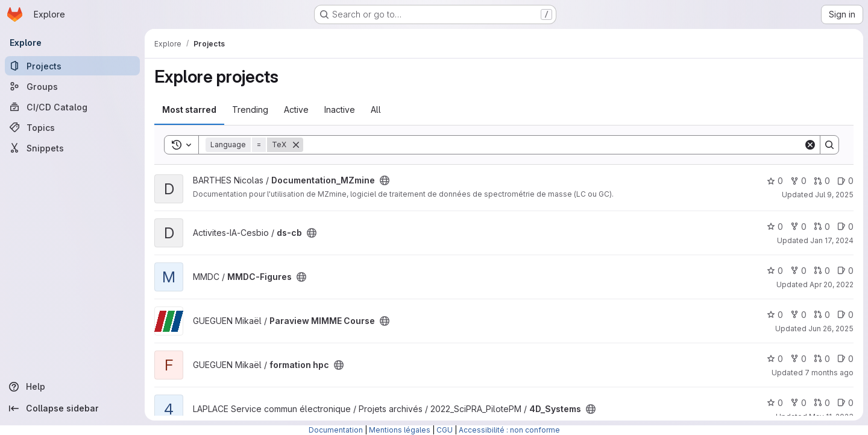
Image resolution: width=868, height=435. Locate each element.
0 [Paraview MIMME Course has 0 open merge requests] (822, 315)
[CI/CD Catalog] (72, 107)
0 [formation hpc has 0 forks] (798, 359)
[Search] (553, 145)
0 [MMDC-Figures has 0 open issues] (845, 271)
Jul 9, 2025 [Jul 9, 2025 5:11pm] (834, 195)
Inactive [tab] (340, 110)
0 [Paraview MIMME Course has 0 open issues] (845, 315)
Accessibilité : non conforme (509, 430)
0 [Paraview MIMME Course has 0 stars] (775, 315)
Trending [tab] (250, 110)
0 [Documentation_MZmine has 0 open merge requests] (822, 181)
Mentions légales (400, 430)
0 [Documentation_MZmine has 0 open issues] (845, 181)
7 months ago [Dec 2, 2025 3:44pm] (829, 373)
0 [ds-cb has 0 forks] (798, 227)
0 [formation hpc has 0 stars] (775, 359)
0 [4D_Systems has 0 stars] (775, 403)
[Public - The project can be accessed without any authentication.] (385, 180)
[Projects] (72, 66)
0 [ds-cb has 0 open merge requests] (822, 227)
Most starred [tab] (189, 110)
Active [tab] (296, 110)
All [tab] (376, 110)
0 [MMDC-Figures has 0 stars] (775, 271)
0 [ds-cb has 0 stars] (775, 227)
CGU (445, 430)
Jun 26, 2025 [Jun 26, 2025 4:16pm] (831, 329)
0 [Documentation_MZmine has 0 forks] (798, 181)
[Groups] (72, 86)
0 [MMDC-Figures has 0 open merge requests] (822, 271)
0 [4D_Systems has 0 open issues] (845, 403)
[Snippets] (72, 148)
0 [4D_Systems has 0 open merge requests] (822, 403)
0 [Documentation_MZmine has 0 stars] (775, 181)
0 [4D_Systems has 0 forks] (798, 403)
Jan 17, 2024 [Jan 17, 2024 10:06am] (832, 240)
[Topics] (72, 127)
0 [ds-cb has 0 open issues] (845, 227)
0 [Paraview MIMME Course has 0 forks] (798, 315)
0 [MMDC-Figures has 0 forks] (798, 271)
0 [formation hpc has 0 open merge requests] (822, 359)
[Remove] (296, 145)
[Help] (72, 387)
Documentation (336, 430)
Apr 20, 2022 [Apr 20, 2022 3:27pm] (832, 284)
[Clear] (810, 145)
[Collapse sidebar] (72, 408)
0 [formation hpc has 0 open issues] (845, 359)
